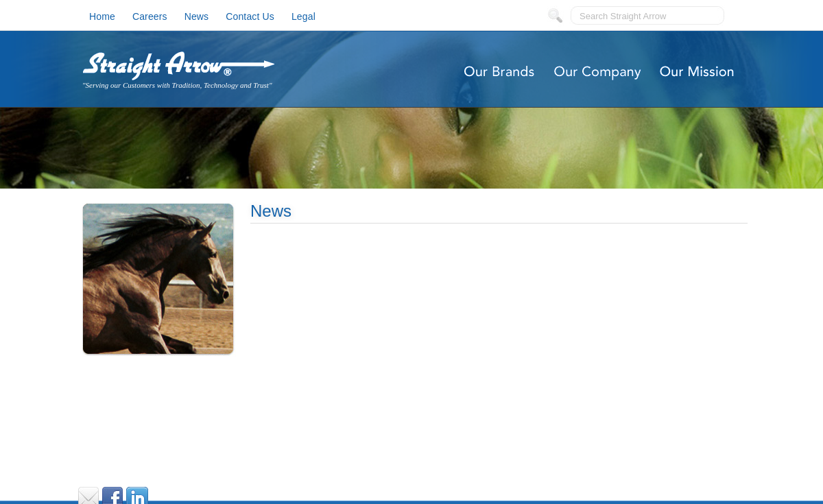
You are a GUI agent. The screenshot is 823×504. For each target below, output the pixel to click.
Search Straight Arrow (623, 16)
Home (102, 16)
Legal (303, 16)
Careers (150, 16)
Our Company (598, 72)
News (197, 16)
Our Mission (698, 72)
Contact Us (250, 16)
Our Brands (499, 72)
